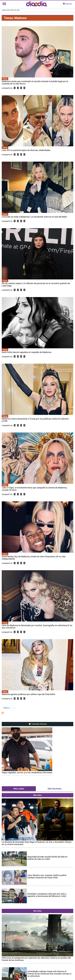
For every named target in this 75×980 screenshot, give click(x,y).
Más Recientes (55, 789)
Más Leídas (19, 789)
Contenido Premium (37, 724)
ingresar (67, 4)
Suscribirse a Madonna (3, 713)
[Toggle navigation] (4, 4)
